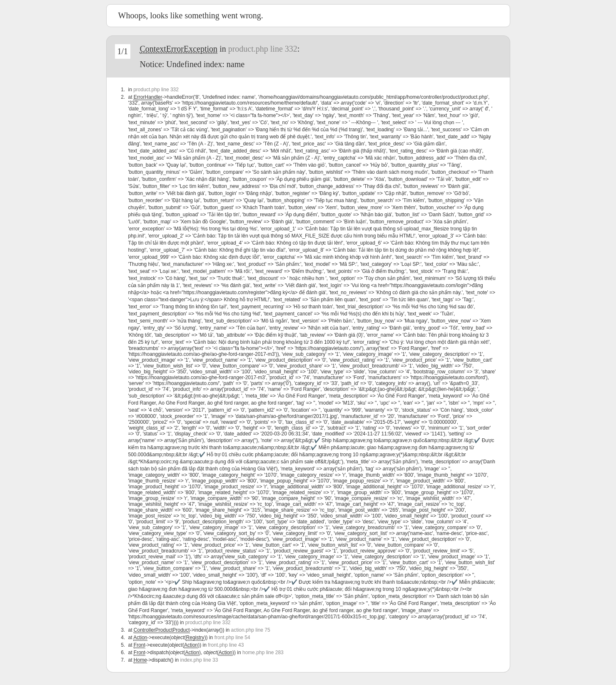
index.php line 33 (199, 660)
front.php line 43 (226, 645)
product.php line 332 (263, 49)
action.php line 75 (251, 630)
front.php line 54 (232, 637)
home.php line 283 (263, 652)
